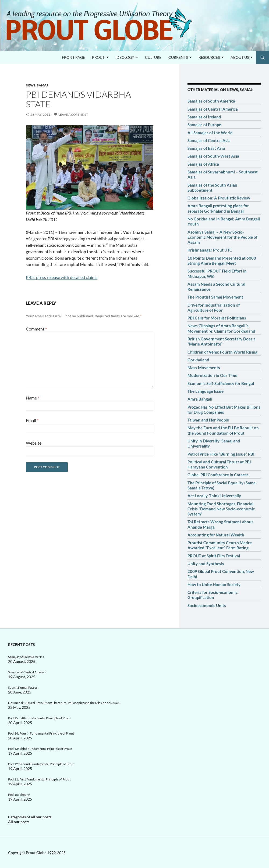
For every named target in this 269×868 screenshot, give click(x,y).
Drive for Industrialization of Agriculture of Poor (214, 308)
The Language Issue (206, 391)
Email (32, 420)
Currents (178, 57)
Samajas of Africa (203, 164)
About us (240, 57)
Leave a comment (73, 115)
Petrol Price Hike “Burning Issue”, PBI (221, 454)
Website (34, 443)
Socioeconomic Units (207, 605)
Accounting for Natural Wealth (216, 535)
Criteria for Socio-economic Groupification (213, 595)
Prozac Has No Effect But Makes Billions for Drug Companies (224, 410)
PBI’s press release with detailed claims (62, 277)
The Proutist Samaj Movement (215, 297)
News (31, 85)
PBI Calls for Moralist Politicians (217, 318)
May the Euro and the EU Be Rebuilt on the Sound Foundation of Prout (223, 430)
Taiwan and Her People (208, 420)
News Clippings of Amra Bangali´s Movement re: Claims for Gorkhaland (221, 328)
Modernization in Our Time (212, 375)
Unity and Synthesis (206, 564)
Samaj (42, 85)
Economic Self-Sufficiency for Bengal (221, 383)
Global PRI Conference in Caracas (218, 475)
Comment (36, 329)
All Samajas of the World (210, 133)
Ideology (125, 57)
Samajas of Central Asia (209, 140)
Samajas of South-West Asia (213, 156)
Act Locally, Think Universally (214, 496)
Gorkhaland (198, 360)
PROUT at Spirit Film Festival (214, 556)
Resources (209, 57)
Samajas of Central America (213, 109)
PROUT (98, 57)
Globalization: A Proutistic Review (219, 198)
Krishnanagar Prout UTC (210, 250)
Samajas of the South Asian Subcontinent (212, 188)
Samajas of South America (211, 101)
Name (33, 398)
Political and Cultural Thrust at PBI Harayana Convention (219, 464)
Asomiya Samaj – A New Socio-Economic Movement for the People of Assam (222, 237)
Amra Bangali (200, 399)
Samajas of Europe (204, 125)
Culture (153, 57)
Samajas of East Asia (206, 148)
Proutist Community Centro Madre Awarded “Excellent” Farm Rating (220, 545)
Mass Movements (204, 368)
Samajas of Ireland (204, 117)
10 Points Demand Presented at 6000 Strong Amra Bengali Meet (222, 261)
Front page (73, 57)
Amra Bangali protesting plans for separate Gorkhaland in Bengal (218, 208)
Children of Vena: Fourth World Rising (222, 352)
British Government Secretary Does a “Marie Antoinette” (222, 341)
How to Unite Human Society (214, 584)
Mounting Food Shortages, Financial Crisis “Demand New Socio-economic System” (221, 509)
